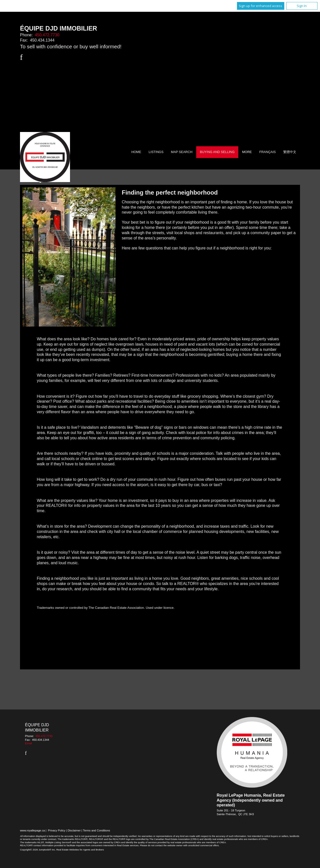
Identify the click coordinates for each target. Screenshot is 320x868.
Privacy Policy (57, 830)
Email (28, 743)
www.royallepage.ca (32, 830)
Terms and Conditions (96, 830)
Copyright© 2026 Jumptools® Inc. (38, 850)
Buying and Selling (217, 152)
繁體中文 (290, 152)
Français (267, 152)
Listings (156, 152)
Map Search (182, 152)
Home (136, 152)
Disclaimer (74, 830)
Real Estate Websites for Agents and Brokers (80, 850)
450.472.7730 (47, 35)
